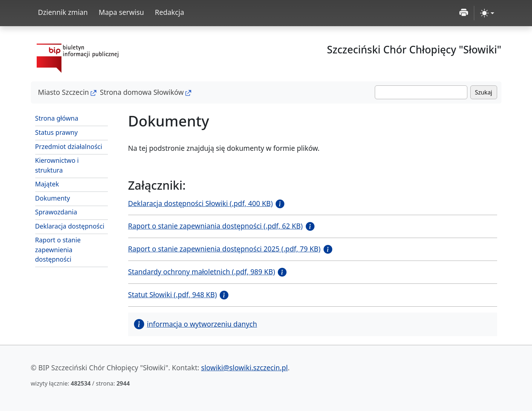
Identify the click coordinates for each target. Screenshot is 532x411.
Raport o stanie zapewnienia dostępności (58, 249)
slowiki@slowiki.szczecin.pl (245, 368)
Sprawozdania (56, 212)
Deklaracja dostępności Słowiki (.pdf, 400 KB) (201, 203)
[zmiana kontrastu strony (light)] (487, 13)
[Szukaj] (421, 92)
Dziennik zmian (63, 12)
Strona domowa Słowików (142, 92)
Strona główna (57, 118)
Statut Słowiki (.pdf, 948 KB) (173, 295)
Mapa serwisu (121, 12)
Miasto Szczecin (64, 92)
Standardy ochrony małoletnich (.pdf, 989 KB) (202, 272)
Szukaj (484, 92)
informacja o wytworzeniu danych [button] (196, 324)
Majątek (47, 184)
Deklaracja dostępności (70, 226)
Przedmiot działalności (69, 146)
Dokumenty (53, 198)
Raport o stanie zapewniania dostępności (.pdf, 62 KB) (216, 226)
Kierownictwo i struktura (57, 165)
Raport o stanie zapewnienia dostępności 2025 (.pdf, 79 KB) (224, 249)
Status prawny (56, 132)
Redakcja (169, 12)
